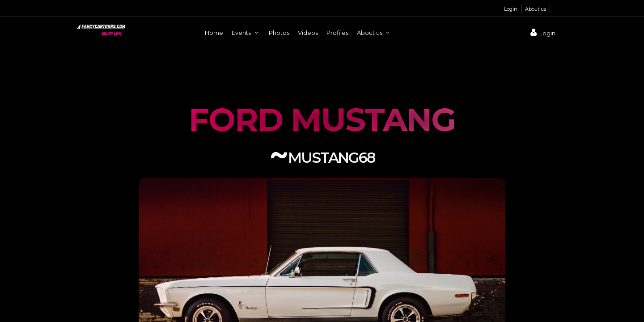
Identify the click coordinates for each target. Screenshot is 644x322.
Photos (279, 33)
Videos (308, 33)
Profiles (337, 33)
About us (536, 9)
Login (511, 9)
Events (246, 33)
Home (214, 33)
